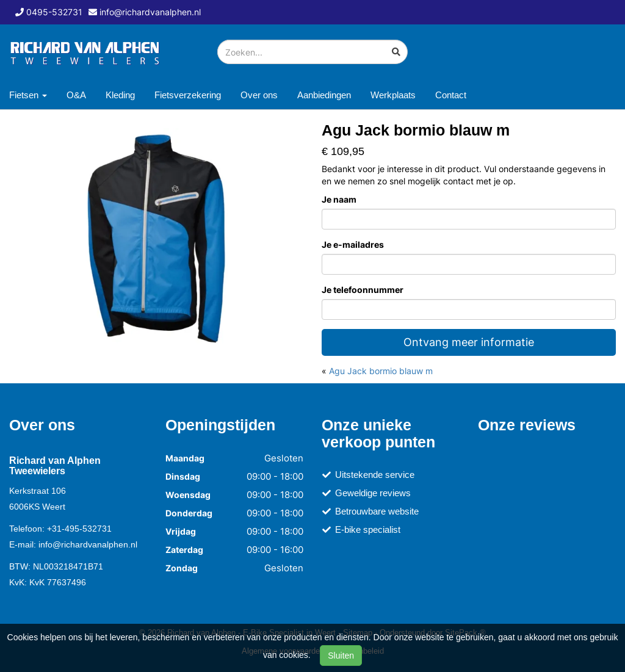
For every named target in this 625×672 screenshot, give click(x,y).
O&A (76, 95)
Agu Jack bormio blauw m (381, 371)
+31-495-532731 (79, 529)
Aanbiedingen (324, 95)
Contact (451, 95)
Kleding (120, 95)
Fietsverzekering (188, 95)
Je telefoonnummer (363, 290)
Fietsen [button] (28, 95)
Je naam (339, 199)
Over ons (259, 95)
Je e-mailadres (353, 244)
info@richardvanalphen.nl (88, 544)
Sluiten (341, 656)
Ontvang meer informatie (469, 342)
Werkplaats (393, 95)
